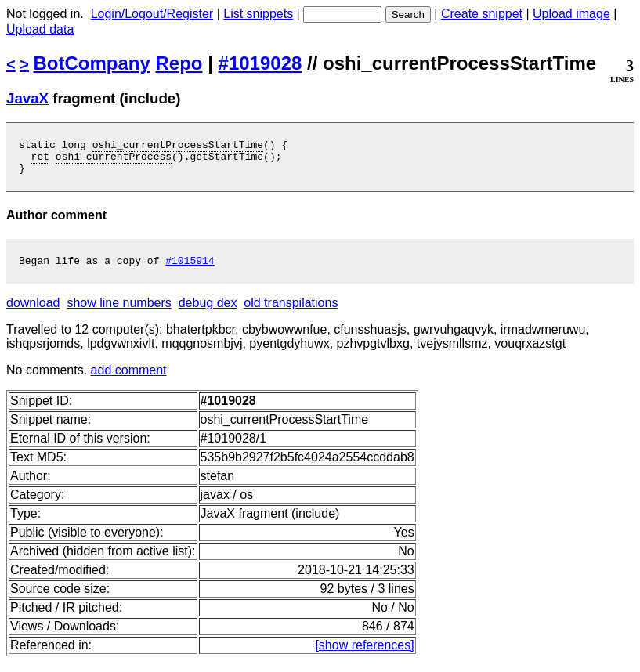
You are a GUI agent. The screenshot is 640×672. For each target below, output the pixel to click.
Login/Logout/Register (152, 14)
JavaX (27, 98)
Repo (179, 63)
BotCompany (92, 63)
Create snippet (482, 14)
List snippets (258, 14)
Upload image (571, 14)
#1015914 (190, 269)
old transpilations (291, 312)
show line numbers (119, 312)
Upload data (40, 29)
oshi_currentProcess (114, 161)
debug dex (208, 312)
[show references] (364, 654)
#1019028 (260, 63)
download (33, 312)
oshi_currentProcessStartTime (178, 146)
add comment (129, 379)
